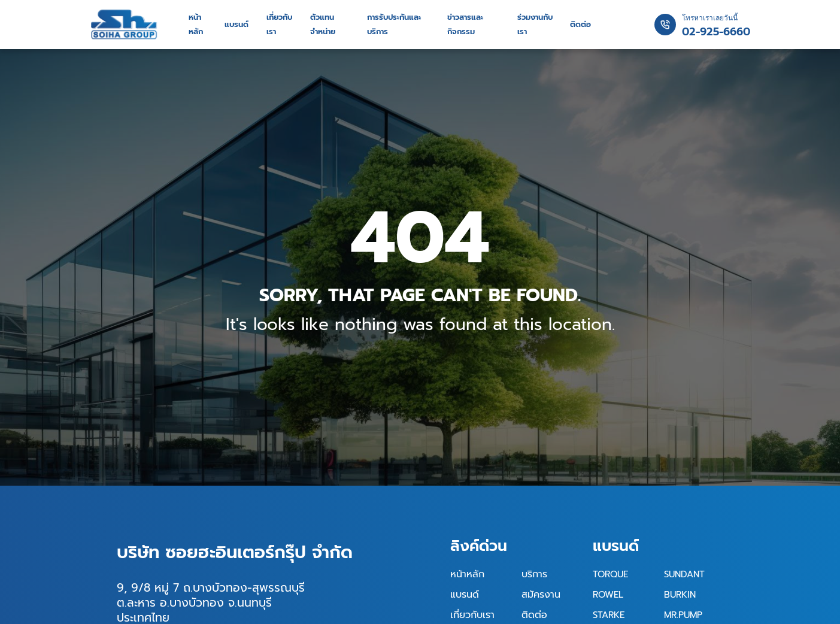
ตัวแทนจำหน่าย (323, 25)
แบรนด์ (236, 25)
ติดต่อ (580, 25)
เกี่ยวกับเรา (280, 25)
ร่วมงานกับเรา (536, 25)
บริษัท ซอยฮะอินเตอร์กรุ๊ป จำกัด (235, 552)
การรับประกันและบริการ (395, 25)
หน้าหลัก (196, 25)
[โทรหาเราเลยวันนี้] (665, 25)
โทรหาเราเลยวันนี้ (710, 18)
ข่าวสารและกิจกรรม (467, 25)
